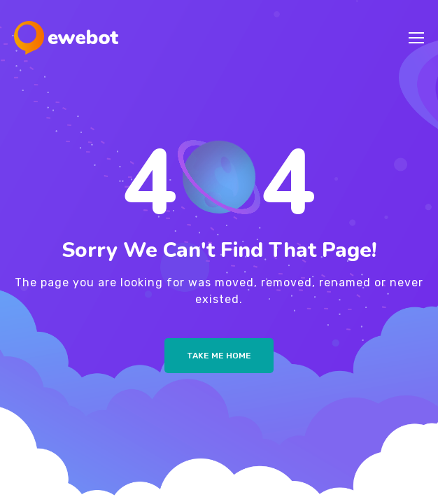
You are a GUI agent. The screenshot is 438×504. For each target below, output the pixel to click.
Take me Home (219, 356)
